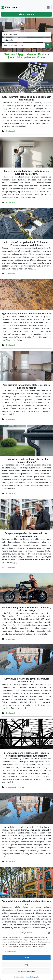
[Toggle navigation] (48, 7)
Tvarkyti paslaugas (10, 951)
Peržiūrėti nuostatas (26, 971)
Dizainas (43, 54)
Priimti (26, 958)
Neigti (26, 964)
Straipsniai (10, 54)
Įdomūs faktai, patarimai (21, 57)
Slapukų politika (19, 977)
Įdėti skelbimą (26, 14)
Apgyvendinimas (27, 54)
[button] (49, 933)
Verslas (41, 57)
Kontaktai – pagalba (33, 977)
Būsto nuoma (11, 7)
